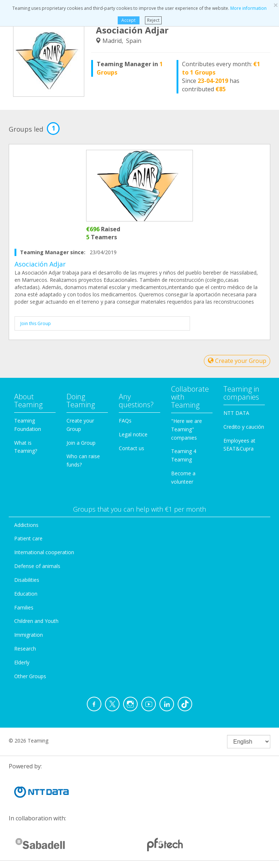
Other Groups (30, 676)
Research (25, 649)
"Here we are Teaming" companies (187, 429)
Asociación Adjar (40, 264)
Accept (128, 20)
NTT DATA (236, 413)
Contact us (132, 448)
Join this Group (36, 323)
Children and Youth (36, 621)
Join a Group (81, 443)
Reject (153, 20)
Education (26, 594)
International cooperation (44, 552)
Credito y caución (244, 427)
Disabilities (27, 580)
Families (24, 607)
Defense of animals (37, 566)
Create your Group (237, 361)
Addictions (26, 525)
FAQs (125, 421)
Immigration (29, 635)
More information (248, 8)
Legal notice (133, 434)
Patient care (28, 538)
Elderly (22, 662)
